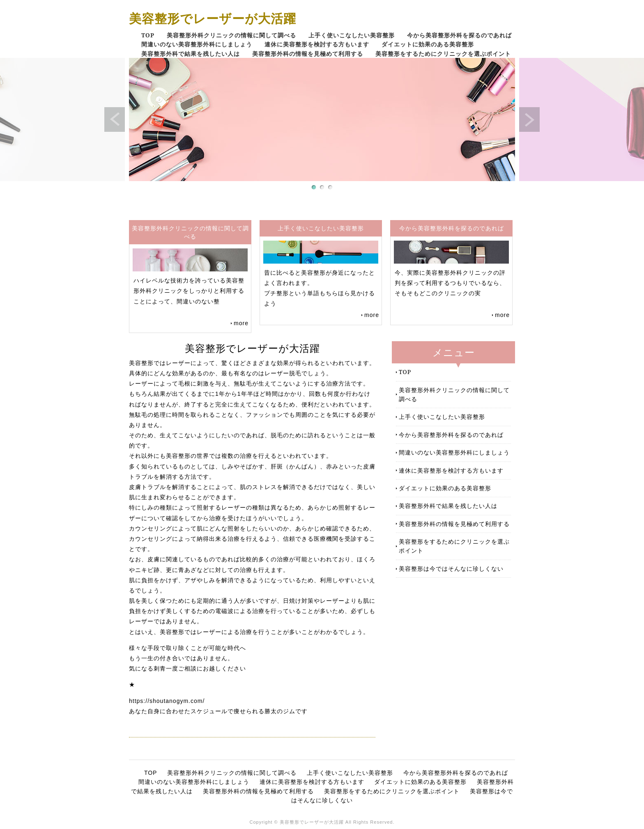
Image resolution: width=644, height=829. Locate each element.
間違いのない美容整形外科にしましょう (197, 44)
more (241, 323)
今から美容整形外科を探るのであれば (459, 35)
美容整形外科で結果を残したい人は (191, 54)
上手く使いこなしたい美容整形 (352, 35)
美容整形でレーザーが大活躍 (213, 18)
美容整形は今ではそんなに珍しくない (451, 568)
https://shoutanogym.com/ (167, 701)
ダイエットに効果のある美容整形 (428, 44)
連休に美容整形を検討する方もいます (317, 44)
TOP (148, 35)
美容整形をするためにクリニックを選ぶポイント (443, 54)
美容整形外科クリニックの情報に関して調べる (231, 35)
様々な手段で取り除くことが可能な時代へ (187, 648)
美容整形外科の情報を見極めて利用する (308, 54)
